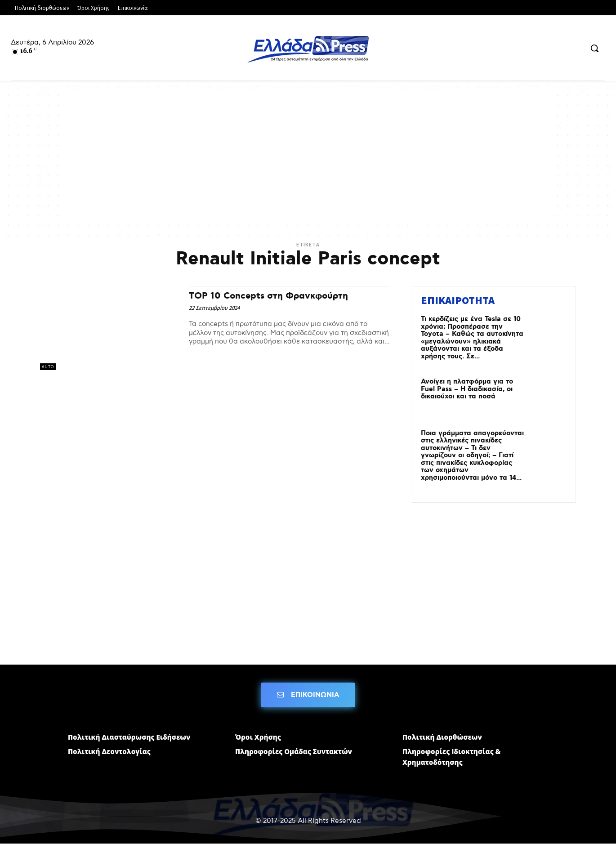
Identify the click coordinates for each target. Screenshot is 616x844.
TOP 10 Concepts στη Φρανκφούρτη (271, 296)
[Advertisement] (308, 157)
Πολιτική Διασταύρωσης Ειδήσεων (129, 737)
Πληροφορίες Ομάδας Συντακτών (294, 751)
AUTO (48, 367)
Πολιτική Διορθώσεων (442, 737)
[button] (594, 48)
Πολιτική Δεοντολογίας (109, 751)
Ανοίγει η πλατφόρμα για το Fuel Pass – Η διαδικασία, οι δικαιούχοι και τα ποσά (467, 389)
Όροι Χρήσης (258, 737)
